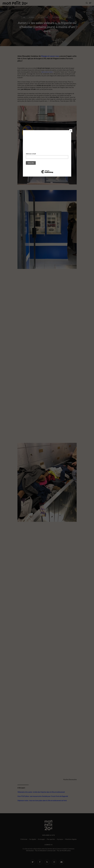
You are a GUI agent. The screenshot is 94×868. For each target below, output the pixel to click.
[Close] (71, 131)
